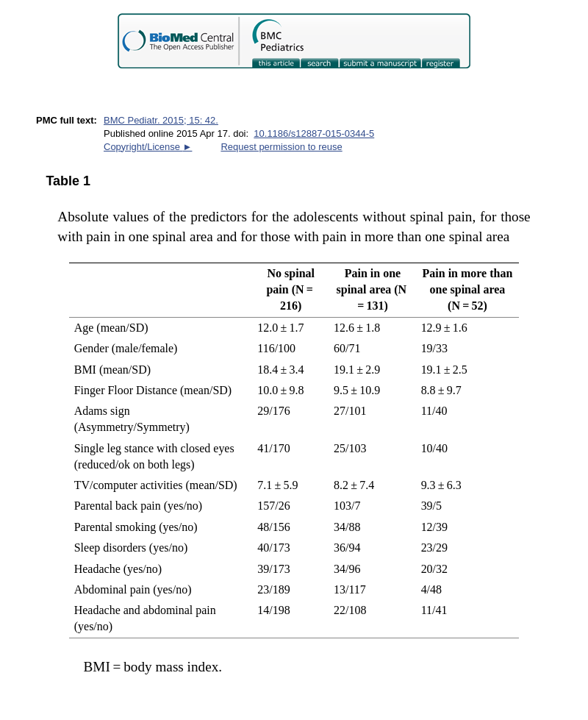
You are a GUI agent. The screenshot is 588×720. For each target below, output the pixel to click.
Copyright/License (148, 147)
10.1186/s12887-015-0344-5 (314, 133)
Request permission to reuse (281, 147)
